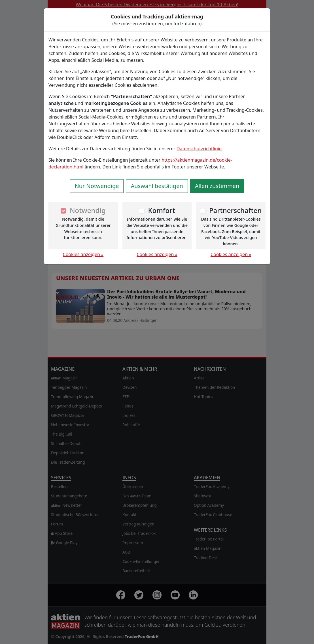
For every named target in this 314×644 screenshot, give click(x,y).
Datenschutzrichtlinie (199, 149)
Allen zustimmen (217, 186)
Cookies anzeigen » (83, 254)
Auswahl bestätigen (157, 186)
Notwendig (88, 210)
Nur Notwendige (97, 186)
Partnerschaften (235, 210)
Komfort (161, 210)
